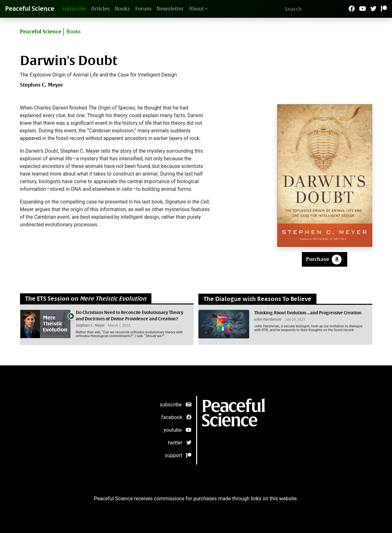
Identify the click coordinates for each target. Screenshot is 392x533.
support (178, 455)
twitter (180, 443)
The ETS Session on (86, 299)
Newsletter (170, 9)
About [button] (196, 9)
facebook (176, 417)
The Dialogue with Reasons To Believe (257, 299)
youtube (178, 430)
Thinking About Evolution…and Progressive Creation (308, 313)
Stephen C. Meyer (42, 85)
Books (123, 9)
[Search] (315, 9)
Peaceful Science (30, 9)
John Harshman (268, 320)
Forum (143, 9)
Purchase (325, 259)
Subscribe (74, 9)
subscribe (175, 405)
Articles (100, 9)
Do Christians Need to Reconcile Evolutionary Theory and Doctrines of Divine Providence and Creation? (130, 316)
